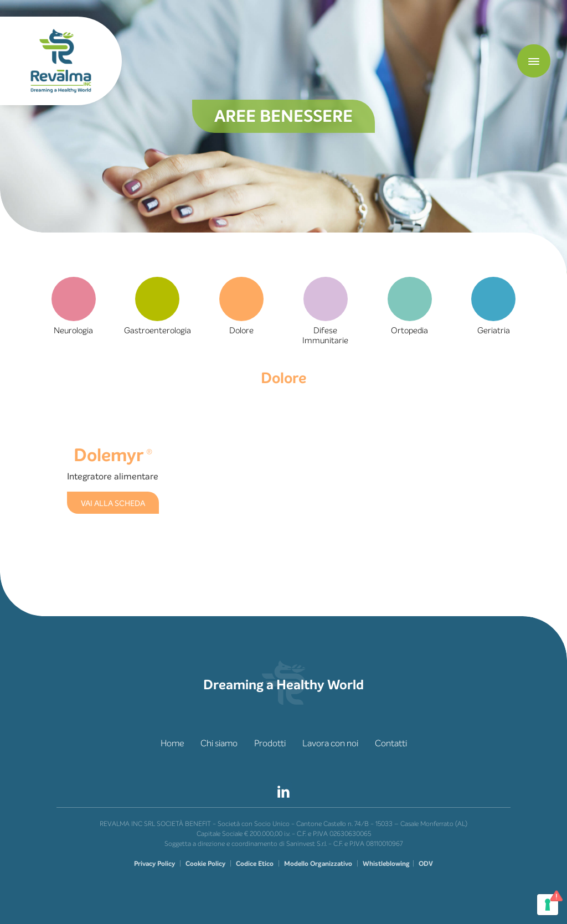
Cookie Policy (205, 864)
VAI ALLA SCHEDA (113, 504)
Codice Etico (255, 864)
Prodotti (270, 743)
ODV (426, 864)
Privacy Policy (154, 864)
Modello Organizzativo (318, 864)
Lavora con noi (330, 743)
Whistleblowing (386, 864)
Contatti (391, 743)
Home (172, 743)
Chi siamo (219, 743)
